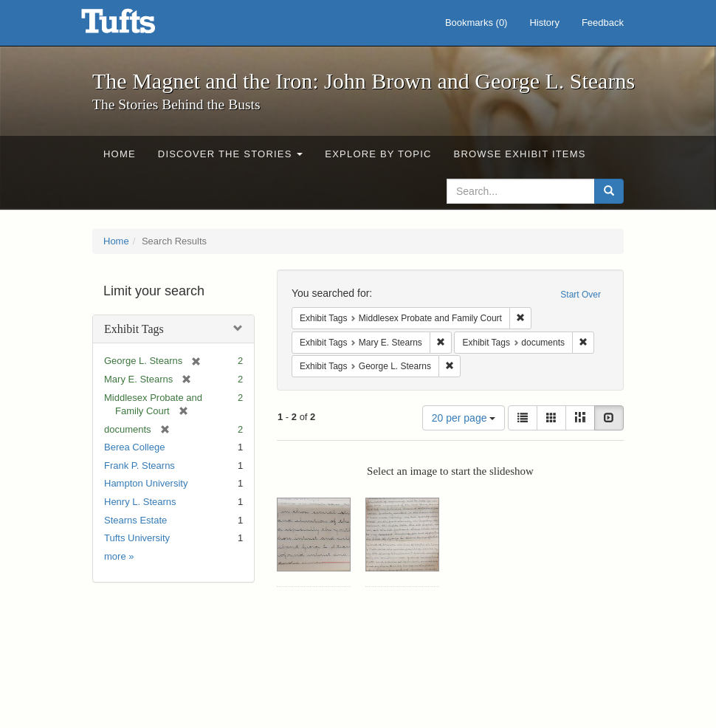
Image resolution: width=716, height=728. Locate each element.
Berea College (134, 447)
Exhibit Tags (134, 329)
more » (119, 556)
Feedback (603, 23)
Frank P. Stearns (140, 466)
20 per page (464, 418)
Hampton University (146, 483)
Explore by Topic (378, 154)
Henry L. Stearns (140, 502)
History (544, 23)
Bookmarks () (476, 23)
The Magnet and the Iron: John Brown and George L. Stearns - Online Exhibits (137, 26)
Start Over (581, 295)
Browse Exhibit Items (520, 154)
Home (120, 154)
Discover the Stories (231, 154)
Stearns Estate (135, 520)
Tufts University (137, 538)
